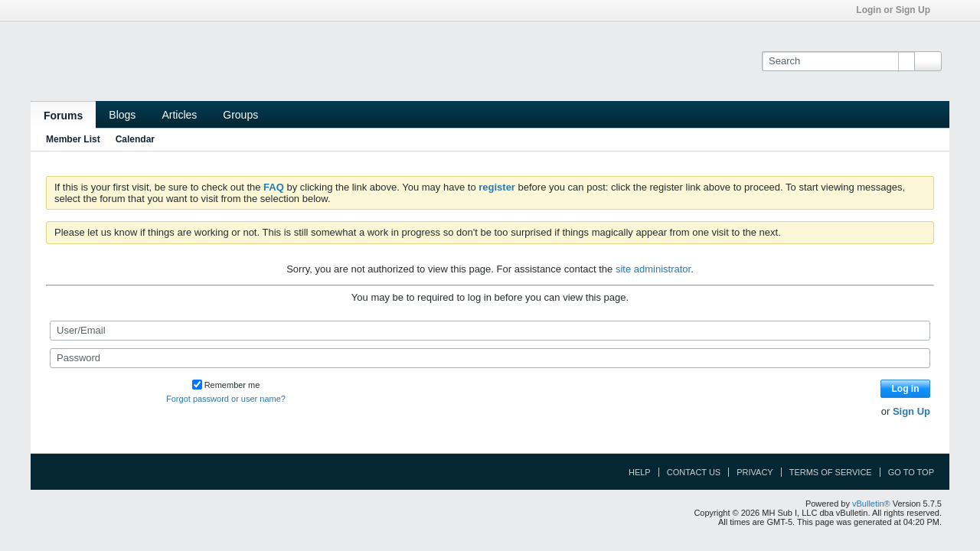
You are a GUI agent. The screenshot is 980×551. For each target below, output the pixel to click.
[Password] (490, 358)
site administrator (653, 269)
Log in (906, 389)
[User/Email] (490, 331)
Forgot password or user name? (226, 399)
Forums (63, 116)
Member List (73, 139)
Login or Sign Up (898, 10)
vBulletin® (871, 504)
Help (640, 472)
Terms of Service (831, 472)
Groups (240, 115)
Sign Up (911, 411)
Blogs (122, 115)
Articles (179, 115)
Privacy (755, 472)
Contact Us (694, 472)
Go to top (911, 472)
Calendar (135, 139)
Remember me (226, 385)
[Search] (838, 61)
